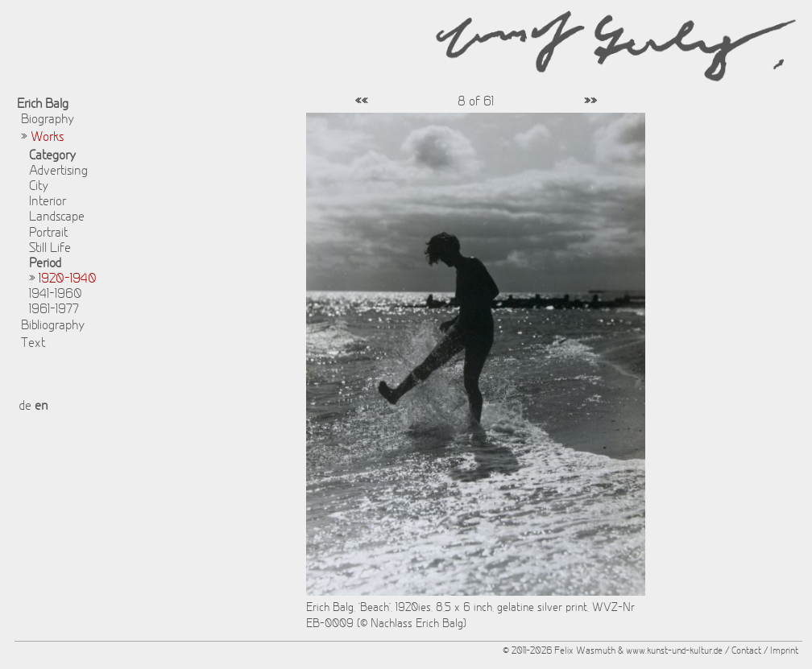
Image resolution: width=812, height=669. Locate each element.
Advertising (58, 171)
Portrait (48, 233)
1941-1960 (56, 295)
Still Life (50, 249)
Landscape (57, 217)
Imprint (784, 651)
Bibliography (53, 326)
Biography (48, 120)
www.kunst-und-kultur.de (674, 651)
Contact (746, 651)
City (39, 187)
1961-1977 (54, 310)
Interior (48, 202)
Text (33, 344)
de (25, 407)
